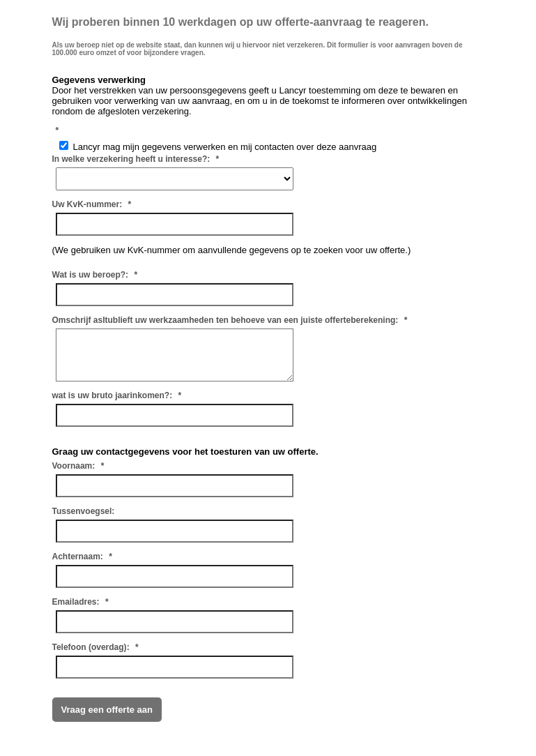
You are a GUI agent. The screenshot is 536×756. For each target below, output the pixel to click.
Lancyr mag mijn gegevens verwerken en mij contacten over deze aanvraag (218, 146)
